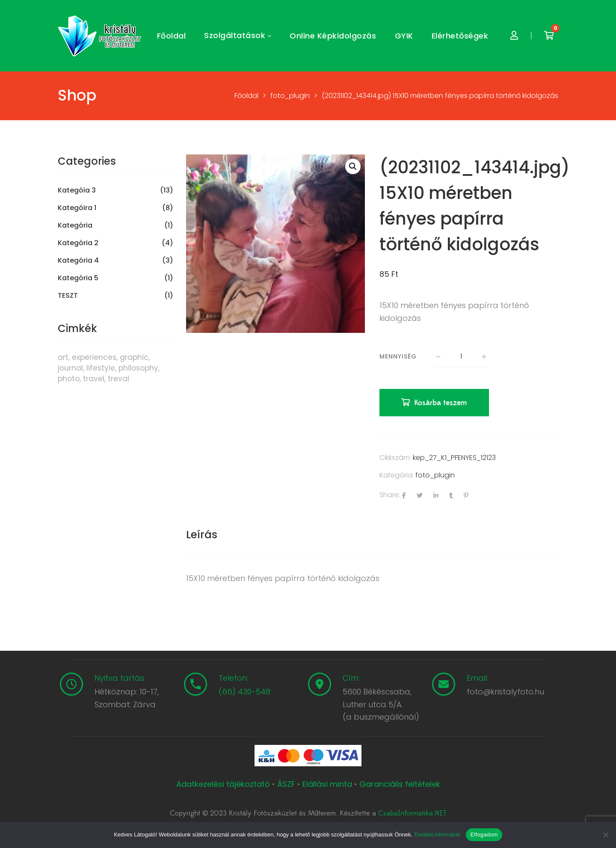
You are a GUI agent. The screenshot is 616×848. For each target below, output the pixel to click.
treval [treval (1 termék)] (118, 379)
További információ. (438, 835)
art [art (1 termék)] (63, 357)
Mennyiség (398, 356)
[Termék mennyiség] (461, 357)
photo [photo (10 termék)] (69, 379)
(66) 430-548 (244, 692)
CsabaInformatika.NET (412, 813)
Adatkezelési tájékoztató (224, 784)
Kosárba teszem (441, 403)
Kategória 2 (78, 243)
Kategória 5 (78, 278)
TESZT (68, 296)
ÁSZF (286, 784)
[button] (353, 166)
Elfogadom (484, 835)
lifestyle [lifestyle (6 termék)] (101, 368)
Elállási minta (327, 784)
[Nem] (605, 835)
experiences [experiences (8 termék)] (94, 357)
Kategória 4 (78, 261)
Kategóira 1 (77, 208)
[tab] (202, 535)
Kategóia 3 (77, 190)
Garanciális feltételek (400, 784)
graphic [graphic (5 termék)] (134, 357)
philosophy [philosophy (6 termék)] (138, 368)
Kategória (75, 225)
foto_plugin (435, 475)
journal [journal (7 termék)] (70, 368)
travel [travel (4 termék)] (94, 379)
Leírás (202, 535)
